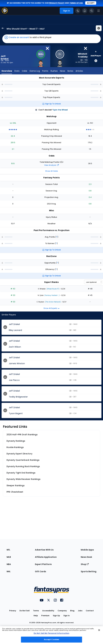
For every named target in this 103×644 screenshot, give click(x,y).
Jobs (80, 611)
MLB (9, 557)
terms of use (76, 3)
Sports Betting (89, 571)
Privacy (13, 611)
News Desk (86, 557)
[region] (51, 635)
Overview (7, 71)
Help (36, 616)
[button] (51, 39)
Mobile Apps (87, 550)
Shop (85, 564)
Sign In (67, 616)
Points (45, 71)
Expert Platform (43, 564)
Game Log (35, 71)
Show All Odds (52, 171)
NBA (9, 564)
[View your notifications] (85, 11)
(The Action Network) (53, 302)
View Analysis (51, 165)
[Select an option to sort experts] (93, 282)
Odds (24, 71)
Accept (91, 3)
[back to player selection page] (2, 28)
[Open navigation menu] (99, 11)
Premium (45, 616)
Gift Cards (41, 571)
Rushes (54, 71)
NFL (8, 550)
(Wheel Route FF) (53, 289)
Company (62, 611)
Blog (72, 611)
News (63, 71)
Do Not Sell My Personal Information (51, 633)
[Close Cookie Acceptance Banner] (99, 630)
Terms (36, 611)
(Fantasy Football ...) (52, 295)
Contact (90, 611)
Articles (79, 71)
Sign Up (56, 616)
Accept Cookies (52, 639)
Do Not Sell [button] (25, 611)
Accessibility (48, 611)
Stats (17, 71)
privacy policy (57, 3)
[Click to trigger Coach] (78, 11)
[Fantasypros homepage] (5, 13)
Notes (70, 71)
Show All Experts (51, 308)
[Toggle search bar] (92, 11)
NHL (9, 571)
